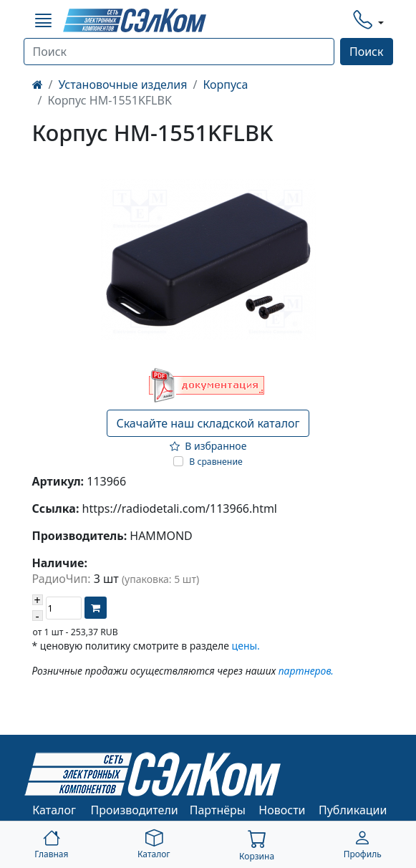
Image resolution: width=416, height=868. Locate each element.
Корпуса (225, 85)
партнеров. (306, 671)
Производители (135, 810)
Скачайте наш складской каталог (208, 423)
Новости (282, 810)
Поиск (367, 52)
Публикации (353, 810)
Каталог (54, 810)
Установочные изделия (122, 85)
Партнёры (218, 810)
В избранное (208, 446)
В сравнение (216, 462)
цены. (246, 646)
